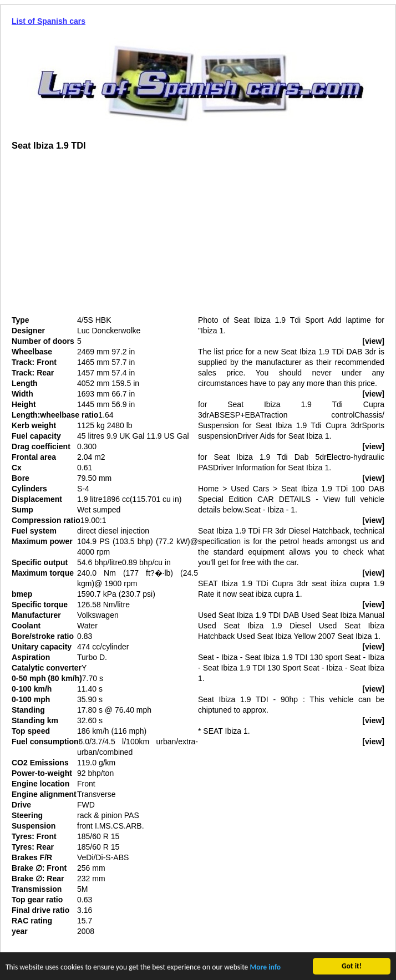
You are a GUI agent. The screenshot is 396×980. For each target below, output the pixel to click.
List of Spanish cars (49, 21)
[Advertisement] (105, 237)
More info (265, 968)
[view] (373, 341)
